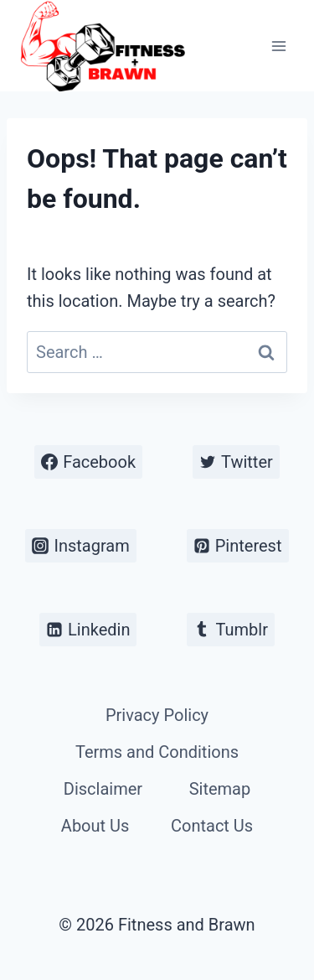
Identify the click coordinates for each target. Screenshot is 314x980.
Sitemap (220, 789)
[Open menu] (278, 46)
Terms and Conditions (157, 752)
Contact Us (212, 826)
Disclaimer (103, 789)
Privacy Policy (157, 715)
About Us (95, 826)
